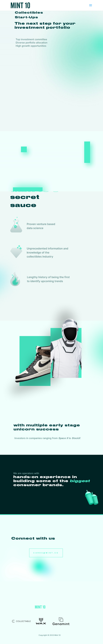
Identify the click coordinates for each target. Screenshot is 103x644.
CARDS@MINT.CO (46, 553)
